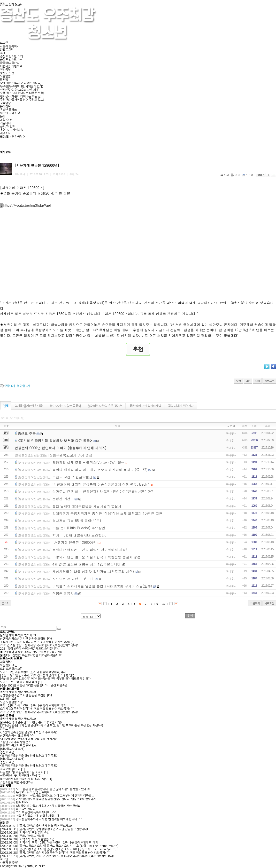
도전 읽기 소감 (9, 665)
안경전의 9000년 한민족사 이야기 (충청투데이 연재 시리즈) (61, 448)
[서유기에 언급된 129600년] (75, 542)
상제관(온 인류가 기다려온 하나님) (21, 83)
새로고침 (269, 603)
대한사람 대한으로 (11, 66)
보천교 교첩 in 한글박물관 (72, 477)
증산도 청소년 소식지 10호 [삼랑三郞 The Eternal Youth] (82, 846)
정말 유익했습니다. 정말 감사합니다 (38, 816)
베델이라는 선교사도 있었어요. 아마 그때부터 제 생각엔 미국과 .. (55, 796)
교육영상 (5, 103)
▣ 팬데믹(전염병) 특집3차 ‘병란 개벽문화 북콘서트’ (31, 655)
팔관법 (4, 80)
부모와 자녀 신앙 (10, 113)
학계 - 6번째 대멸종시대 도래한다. (79, 535)
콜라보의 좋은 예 (10, 769)
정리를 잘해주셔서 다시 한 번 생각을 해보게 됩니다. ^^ (49, 819)
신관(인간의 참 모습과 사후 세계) (20, 90)
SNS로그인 (7, 50)
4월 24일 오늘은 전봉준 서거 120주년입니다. (87, 564)
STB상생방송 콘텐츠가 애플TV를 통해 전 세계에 (29, 739)
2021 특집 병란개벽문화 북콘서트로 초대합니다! (29, 649)
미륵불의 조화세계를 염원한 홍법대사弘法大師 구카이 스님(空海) (102, 586)
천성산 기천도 (63, 499)
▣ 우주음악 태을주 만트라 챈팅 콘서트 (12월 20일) (31, 652)
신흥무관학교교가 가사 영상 (71, 455)
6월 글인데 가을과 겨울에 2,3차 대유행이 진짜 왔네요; (49, 806)
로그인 (4, 43)
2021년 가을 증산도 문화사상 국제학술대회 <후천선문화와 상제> (39, 645)
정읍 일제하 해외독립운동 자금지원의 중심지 (87, 506)
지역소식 (5, 133)
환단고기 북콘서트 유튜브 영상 (18, 746)
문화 (3, 117)
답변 (248, 381)
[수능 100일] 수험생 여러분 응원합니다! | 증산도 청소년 (34, 686)
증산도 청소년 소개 (11, 56)
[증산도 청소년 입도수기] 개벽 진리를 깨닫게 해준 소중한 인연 (37, 675)
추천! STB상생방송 (11, 130)
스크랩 (248, 175)
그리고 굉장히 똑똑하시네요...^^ (36, 813)
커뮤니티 (5, 123)
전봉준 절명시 (63, 593)
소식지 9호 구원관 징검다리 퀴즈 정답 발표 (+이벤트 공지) (35, 642)
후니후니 (231, 433)
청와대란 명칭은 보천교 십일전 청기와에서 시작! (90, 550)
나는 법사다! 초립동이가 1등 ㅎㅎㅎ (22, 773)
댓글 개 (10, 386)
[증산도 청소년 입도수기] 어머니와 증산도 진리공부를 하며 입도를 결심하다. (46, 679)
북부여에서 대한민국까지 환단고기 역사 (24, 779)
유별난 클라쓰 (8, 110)
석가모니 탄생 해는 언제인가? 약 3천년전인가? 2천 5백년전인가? (103, 491)
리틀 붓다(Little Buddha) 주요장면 (79, 528)
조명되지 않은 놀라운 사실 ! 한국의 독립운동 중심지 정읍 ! (97, 557)
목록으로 (269, 381)
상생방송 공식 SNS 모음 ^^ (17, 736)
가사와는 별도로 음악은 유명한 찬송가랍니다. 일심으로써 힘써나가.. (57, 799)
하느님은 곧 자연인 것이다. (73, 579)
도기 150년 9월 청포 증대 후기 (19, 682)
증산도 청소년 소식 (11, 60)
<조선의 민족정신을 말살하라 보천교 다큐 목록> (55, 441)
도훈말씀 (5, 76)
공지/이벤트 (7, 126)
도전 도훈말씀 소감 (11, 669)
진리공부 (5, 70)
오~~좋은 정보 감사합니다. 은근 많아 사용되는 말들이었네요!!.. (55, 789)
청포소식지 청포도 (11, 659)
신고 (225, 175)
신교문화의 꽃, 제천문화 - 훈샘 (18, 776)
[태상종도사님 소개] (12, 749)
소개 (3, 53)
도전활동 (39, 836)
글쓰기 (6, 603)
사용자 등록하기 (10, 46)
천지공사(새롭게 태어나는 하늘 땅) (21, 96)
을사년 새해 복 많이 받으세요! (18, 635)
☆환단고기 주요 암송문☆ (15, 742)
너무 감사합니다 (26, 809)
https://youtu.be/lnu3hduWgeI (27, 205)
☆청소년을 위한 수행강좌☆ (17, 782)
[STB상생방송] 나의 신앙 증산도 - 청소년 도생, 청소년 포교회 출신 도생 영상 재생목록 (52, 726)
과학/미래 (6, 120)
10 (164, 604)
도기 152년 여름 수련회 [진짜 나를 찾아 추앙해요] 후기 (33, 672)
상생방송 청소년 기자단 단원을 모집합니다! (26, 639)
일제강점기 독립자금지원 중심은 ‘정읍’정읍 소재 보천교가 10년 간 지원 (107, 513)
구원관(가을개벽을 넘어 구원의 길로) (22, 100)
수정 (238, 381)
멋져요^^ (22, 803)
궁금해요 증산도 (10, 63)
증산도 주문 (27, 433)
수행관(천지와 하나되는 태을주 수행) (22, 93)
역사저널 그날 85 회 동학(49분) (77, 521)
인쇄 (236, 175)
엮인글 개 (23, 386)
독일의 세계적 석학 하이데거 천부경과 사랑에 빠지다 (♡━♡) (100, 470)
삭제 (257, 381)
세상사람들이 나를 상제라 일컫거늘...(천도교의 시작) (93, 571)
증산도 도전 (7, 73)
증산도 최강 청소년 (11, 5)
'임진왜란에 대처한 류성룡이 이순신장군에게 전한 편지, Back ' (101, 484)
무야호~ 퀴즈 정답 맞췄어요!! (34, 792)
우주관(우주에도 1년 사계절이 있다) (22, 87)
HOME (4, 137)
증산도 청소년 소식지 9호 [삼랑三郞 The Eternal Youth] (82, 849)
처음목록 (255, 603)
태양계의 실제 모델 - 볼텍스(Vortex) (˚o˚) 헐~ (88, 462)
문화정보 (5, 107)
